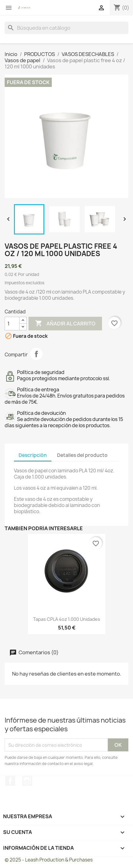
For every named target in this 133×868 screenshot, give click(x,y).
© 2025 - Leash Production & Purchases (49, 860)
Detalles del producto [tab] (82, 455)
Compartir (36, 354)
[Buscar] (66, 28)
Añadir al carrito (65, 324)
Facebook (10, 781)
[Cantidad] (12, 324)
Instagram (27, 781)
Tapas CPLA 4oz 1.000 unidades (67, 619)
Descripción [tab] (33, 455)
